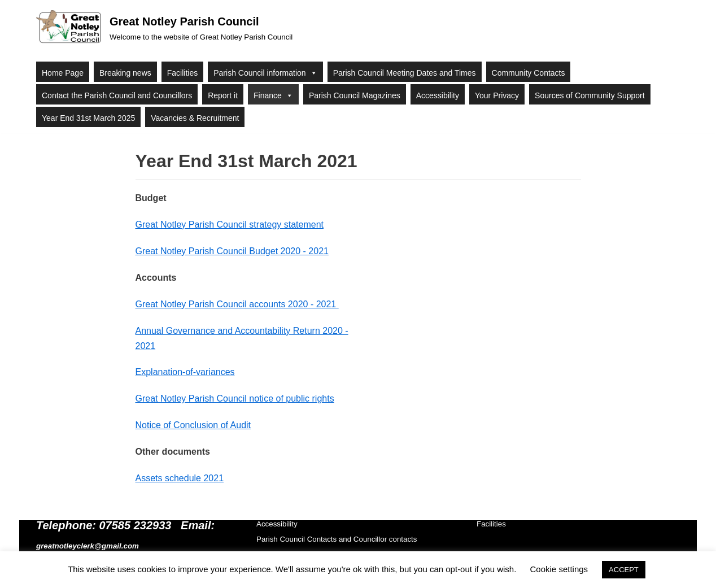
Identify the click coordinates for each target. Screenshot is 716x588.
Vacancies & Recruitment (195, 118)
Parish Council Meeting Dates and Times (405, 73)
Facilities (182, 73)
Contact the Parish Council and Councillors (117, 95)
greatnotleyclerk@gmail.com (88, 546)
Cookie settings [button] (559, 569)
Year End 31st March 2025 (88, 118)
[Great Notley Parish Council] (164, 28)
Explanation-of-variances (185, 372)
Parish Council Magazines (355, 95)
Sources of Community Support (590, 95)
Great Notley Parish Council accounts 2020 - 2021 (237, 304)
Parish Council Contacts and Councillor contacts (337, 539)
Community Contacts (529, 73)
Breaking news (125, 73)
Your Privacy (497, 95)
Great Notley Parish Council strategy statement (230, 225)
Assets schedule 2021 (180, 478)
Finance (273, 95)
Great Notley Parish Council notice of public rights (235, 398)
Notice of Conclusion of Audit (193, 425)
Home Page (63, 73)
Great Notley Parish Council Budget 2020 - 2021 (232, 251)
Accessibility (438, 95)
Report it (223, 95)
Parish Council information (265, 72)
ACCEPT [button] (624, 570)
